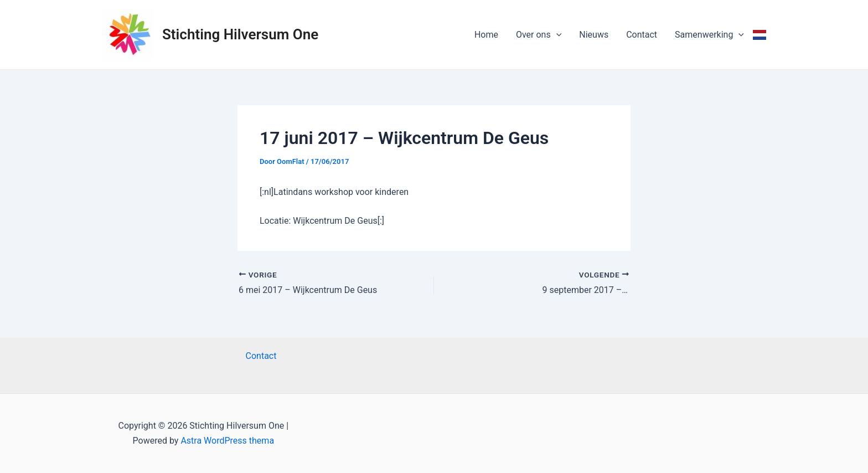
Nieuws (594, 35)
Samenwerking (709, 35)
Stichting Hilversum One (240, 34)
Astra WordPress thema (227, 441)
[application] (556, 35)
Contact (642, 35)
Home (486, 35)
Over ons (539, 35)
